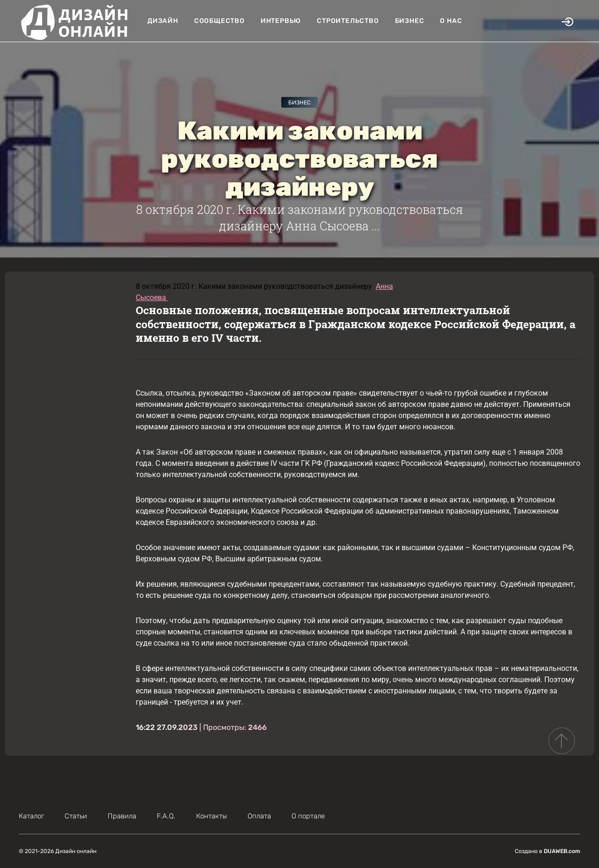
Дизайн (163, 21)
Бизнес (410, 21)
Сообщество (219, 21)
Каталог (31, 816)
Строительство (348, 21)
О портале (308, 816)
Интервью (281, 21)
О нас (451, 21)
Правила (122, 816)
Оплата (259, 816)
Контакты (212, 816)
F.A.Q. (166, 816)
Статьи (76, 816)
